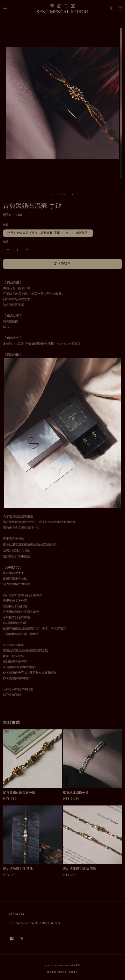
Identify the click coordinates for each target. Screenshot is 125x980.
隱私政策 (63, 972)
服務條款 (52, 972)
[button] (5, 8)
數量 (6, 242)
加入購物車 (62, 264)
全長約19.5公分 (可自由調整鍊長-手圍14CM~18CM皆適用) (48, 233)
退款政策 (73, 972)
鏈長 (6, 225)
